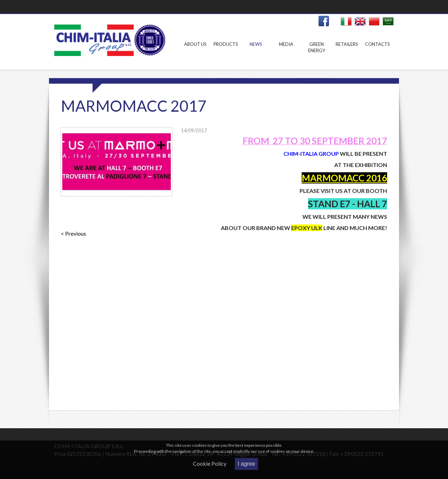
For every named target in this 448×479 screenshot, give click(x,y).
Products (226, 54)
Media (286, 54)
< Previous (73, 233)
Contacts (377, 54)
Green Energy (317, 54)
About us (195, 54)
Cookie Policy (210, 463)
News (256, 54)
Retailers (347, 54)
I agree (246, 464)
